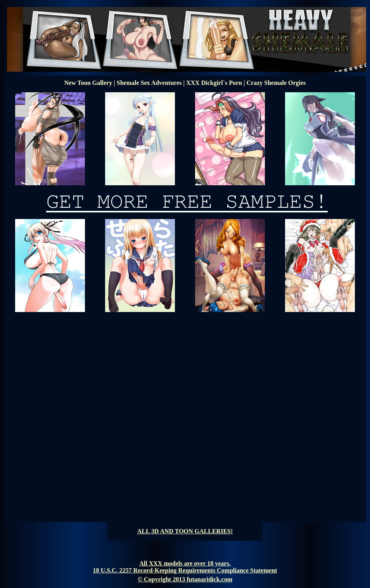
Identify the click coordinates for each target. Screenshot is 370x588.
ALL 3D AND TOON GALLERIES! (185, 531)
